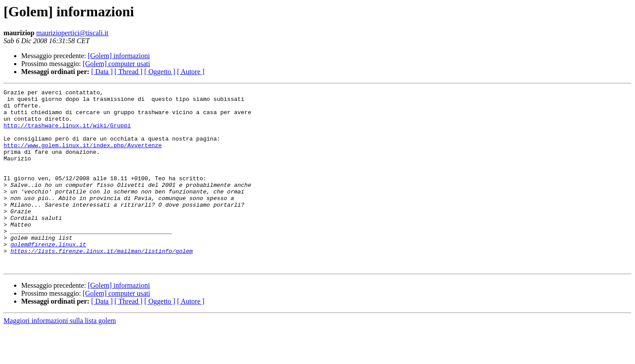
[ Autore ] (190, 72)
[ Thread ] (129, 72)
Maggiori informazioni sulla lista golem (60, 356)
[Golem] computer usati (117, 64)
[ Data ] (102, 72)
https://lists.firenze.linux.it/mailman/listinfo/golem (102, 284)
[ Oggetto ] (160, 72)
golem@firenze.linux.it (49, 276)
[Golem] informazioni (119, 56)
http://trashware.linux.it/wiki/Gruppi (67, 133)
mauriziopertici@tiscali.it (72, 33)
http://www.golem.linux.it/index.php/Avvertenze (83, 157)
